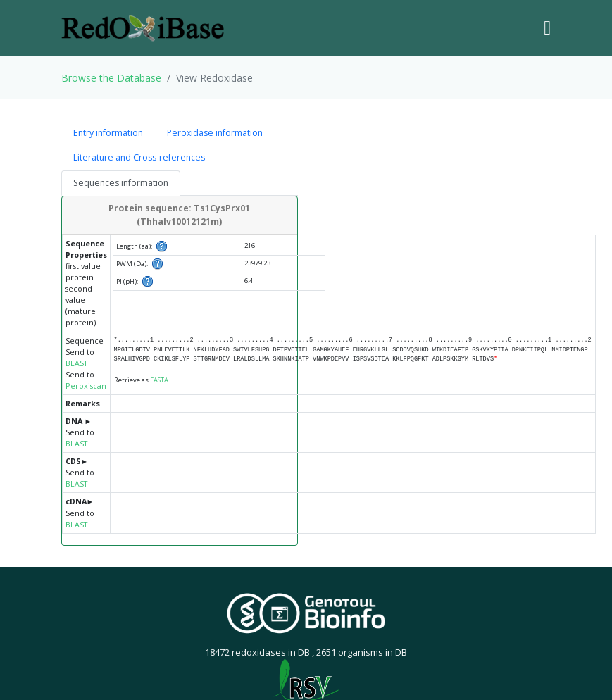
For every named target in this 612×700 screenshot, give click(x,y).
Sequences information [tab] (121, 183)
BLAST (76, 363)
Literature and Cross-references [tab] (139, 157)
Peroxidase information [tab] (215, 133)
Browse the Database (111, 78)
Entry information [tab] (108, 133)
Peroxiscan (86, 386)
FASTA (159, 380)
